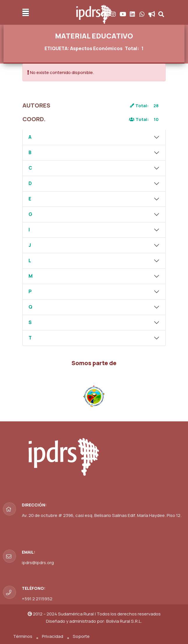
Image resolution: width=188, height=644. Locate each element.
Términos (23, 636)
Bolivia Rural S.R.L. (124, 621)
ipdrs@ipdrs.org (38, 563)
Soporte (81, 636)
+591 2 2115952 (37, 599)
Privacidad (53, 636)
